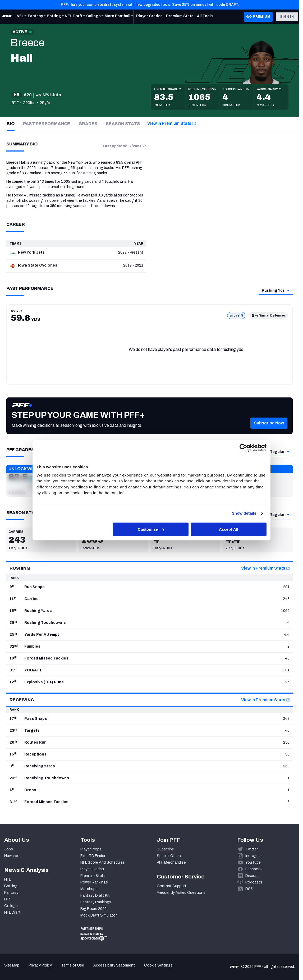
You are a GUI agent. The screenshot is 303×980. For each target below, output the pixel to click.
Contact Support (172, 886)
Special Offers (169, 856)
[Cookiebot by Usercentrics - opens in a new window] (243, 448)
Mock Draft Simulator (98, 915)
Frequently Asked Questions (181, 893)
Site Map (12, 965)
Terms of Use (73, 965)
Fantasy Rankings (96, 902)
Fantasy (11, 893)
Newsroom (13, 856)
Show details (244, 513)
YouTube (253, 862)
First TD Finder (93, 856)
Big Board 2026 (93, 909)
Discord (252, 876)
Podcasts (254, 882)
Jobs (9, 849)
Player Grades (92, 869)
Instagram (254, 856)
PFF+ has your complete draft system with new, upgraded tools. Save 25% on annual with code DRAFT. (150, 5)
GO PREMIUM (258, 17)
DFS (8, 899)
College (11, 906)
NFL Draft (12, 912)
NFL (8, 879)
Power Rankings (94, 882)
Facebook (254, 869)
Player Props (91, 849)
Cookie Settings (158, 965)
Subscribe (165, 849)
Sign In (287, 17)
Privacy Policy (40, 965)
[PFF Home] (7, 17)
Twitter (252, 849)
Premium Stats (93, 876)
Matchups (89, 889)
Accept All (229, 529)
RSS (249, 889)
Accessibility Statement (114, 965)
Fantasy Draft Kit (95, 896)
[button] (269, 430)
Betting (11, 886)
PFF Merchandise (171, 862)
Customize (151, 529)
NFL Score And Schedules (103, 862)
